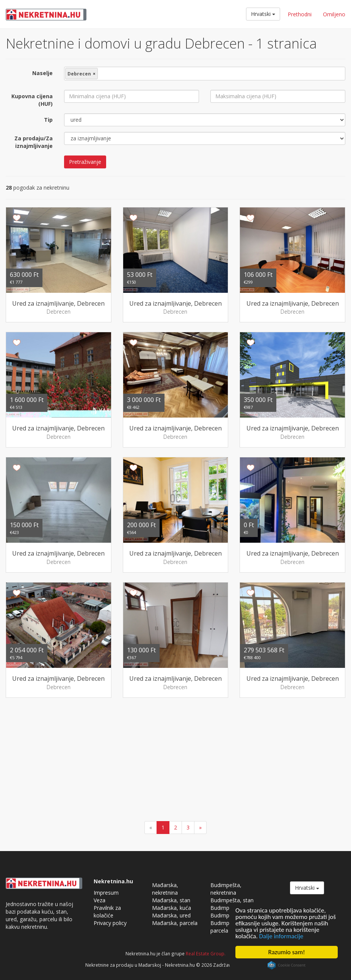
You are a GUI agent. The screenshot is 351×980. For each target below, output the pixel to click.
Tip (48, 120)
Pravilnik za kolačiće (107, 912)
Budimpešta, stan (232, 900)
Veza (100, 900)
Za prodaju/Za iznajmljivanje (34, 142)
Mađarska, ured (171, 915)
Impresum (106, 893)
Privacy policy (110, 923)
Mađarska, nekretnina (165, 889)
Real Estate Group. (206, 953)
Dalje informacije (281, 936)
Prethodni (300, 14)
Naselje (42, 73)
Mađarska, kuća (172, 908)
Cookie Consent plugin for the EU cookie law (287, 965)
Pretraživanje (85, 162)
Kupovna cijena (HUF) (32, 100)
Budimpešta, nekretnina (226, 889)
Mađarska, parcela (175, 923)
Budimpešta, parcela (226, 927)
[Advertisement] (175, 760)
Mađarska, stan (171, 900)
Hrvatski (263, 14)
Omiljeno (334, 14)
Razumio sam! (287, 952)
